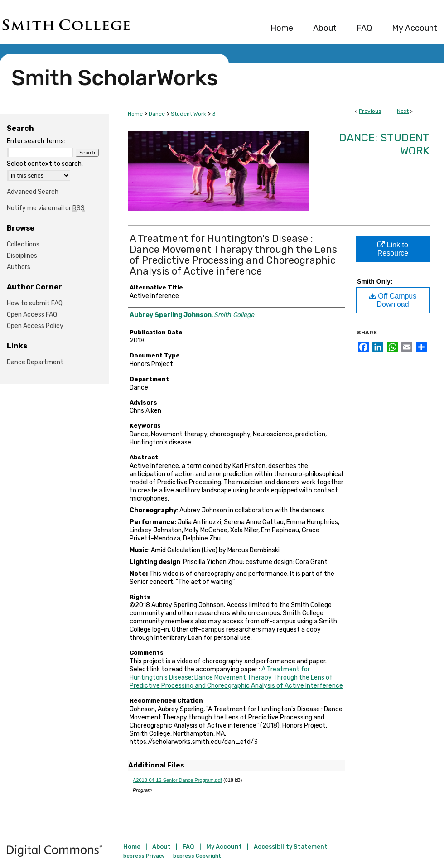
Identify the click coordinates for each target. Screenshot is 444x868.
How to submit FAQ (35, 303)
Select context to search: (45, 164)
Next (403, 111)
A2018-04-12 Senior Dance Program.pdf (177, 780)
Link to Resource (393, 249)
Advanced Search (33, 192)
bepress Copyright (197, 856)
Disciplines (22, 256)
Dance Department (35, 362)
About (162, 846)
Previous (370, 111)
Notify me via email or (46, 208)
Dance (157, 114)
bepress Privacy (144, 856)
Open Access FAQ (32, 315)
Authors (19, 267)
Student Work (188, 114)
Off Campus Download (393, 300)
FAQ (188, 846)
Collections (23, 244)
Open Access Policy (35, 326)
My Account (224, 846)
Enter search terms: (36, 141)
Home (135, 114)
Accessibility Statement (291, 846)
